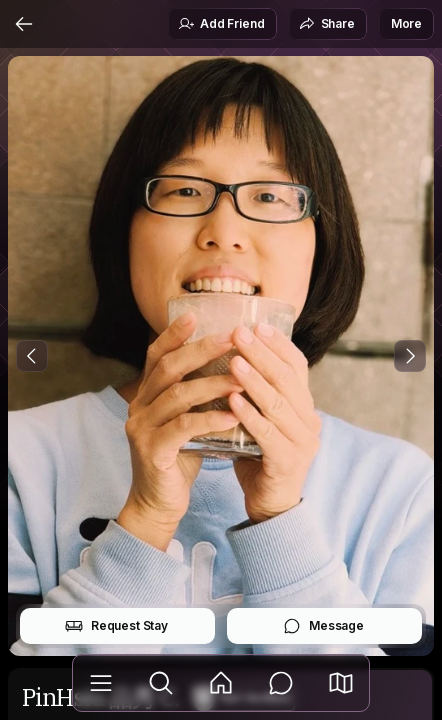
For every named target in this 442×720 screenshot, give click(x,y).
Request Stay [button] (116, 626)
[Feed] (221, 683)
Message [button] (323, 626)
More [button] (406, 23)
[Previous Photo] (32, 356)
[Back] (24, 24)
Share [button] (327, 24)
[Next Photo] (410, 356)
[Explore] (161, 683)
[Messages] (281, 683)
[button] (341, 683)
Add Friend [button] (221, 24)
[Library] (101, 683)
